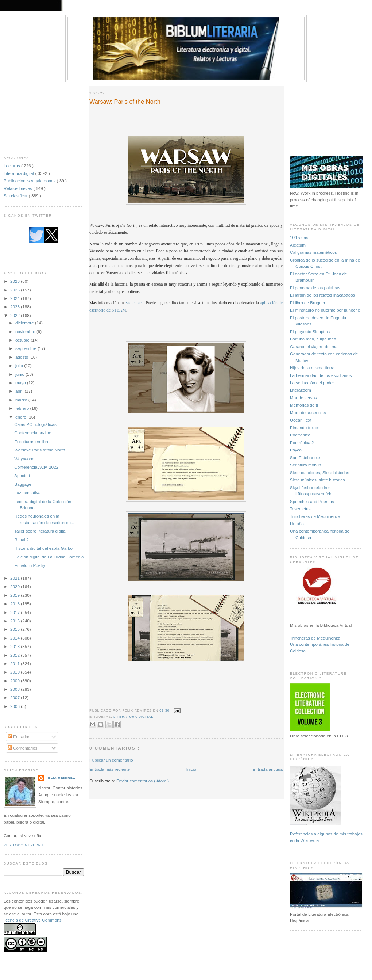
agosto (22, 357)
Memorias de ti (304, 405)
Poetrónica (300, 435)
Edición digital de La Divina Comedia (49, 557)
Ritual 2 (22, 540)
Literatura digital (19, 173)
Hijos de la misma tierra (312, 368)
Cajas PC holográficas (35, 424)
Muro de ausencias (308, 413)
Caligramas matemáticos (313, 252)
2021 (15, 578)
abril (20, 391)
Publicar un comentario (111, 760)
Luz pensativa (27, 493)
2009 (15, 681)
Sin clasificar (16, 196)
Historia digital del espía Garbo (43, 548)
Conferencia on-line (33, 433)
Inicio (191, 769)
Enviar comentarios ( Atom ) (143, 781)
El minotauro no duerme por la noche (325, 310)
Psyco (296, 450)
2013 (15, 646)
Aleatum (298, 245)
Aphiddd (22, 475)
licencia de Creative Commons (33, 920)
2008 (15, 689)
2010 (15, 672)
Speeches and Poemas (312, 501)
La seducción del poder (312, 383)
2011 (15, 663)
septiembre (26, 348)
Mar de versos (303, 398)
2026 (15, 281)
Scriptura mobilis (306, 465)
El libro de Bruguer (308, 303)
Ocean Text (301, 420)
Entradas (19, 737)
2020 (15, 586)
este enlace (134, 303)
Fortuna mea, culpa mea (313, 339)
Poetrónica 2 (302, 443)
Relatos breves (18, 188)
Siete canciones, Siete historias (319, 472)
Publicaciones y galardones (30, 181)
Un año (297, 524)
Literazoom (301, 390)
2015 (15, 629)
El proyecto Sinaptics (310, 331)
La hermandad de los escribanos (321, 375)
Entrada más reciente (110, 769)
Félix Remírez (60, 778)
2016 (15, 621)
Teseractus (300, 509)
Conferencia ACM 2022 (36, 467)
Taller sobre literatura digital (40, 531)
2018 (15, 604)
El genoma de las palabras (315, 288)
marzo (22, 400)
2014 (15, 638)
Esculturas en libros (33, 441)
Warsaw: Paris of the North (40, 450)
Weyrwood (24, 459)
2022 (15, 315)
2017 (15, 612)
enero (21, 417)
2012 (15, 655)
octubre (23, 340)
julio (20, 365)
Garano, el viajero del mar (314, 346)
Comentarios (23, 748)
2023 (15, 307)
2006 (15, 706)
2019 (15, 595)
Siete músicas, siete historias (317, 480)
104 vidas (299, 237)
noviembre (26, 331)
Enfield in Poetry (30, 565)
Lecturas (12, 166)
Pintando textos (305, 428)
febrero (23, 408)
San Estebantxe (305, 457)
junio (20, 374)
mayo (21, 383)
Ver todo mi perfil (24, 845)
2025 (15, 290)
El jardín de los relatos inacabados (323, 295)
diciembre (25, 323)
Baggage (23, 484)
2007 (15, 697)
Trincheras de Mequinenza (315, 516)
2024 (15, 298)
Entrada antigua (268, 769)
